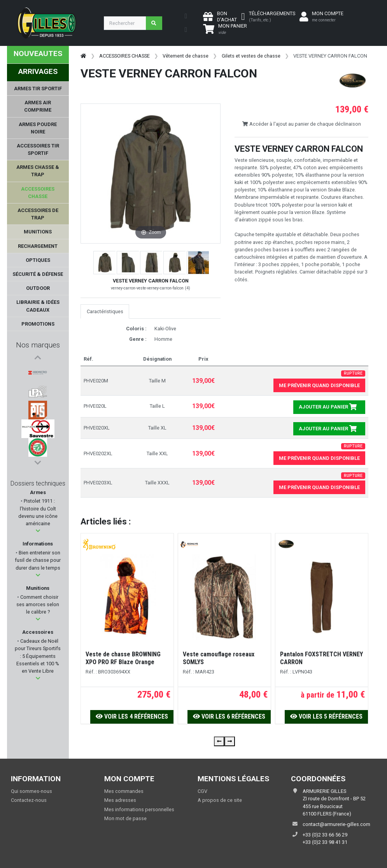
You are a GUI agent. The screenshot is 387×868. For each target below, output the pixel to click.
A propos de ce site (220, 800)
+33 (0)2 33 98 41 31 (325, 842)
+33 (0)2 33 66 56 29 (325, 835)
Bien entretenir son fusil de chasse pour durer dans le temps (38, 560)
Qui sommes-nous (32, 791)
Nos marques (38, 345)
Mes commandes (124, 791)
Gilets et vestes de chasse (251, 56)
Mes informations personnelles (139, 809)
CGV (202, 791)
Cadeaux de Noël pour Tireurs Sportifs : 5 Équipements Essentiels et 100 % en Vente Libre (38, 656)
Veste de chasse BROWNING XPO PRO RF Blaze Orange (123, 658)
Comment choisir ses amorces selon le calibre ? (38, 604)
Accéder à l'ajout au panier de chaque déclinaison (301, 124)
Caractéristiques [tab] (105, 311)
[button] (38, 531)
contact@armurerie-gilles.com (336, 824)
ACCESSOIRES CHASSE (124, 56)
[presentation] (219, 741)
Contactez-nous (29, 800)
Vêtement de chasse (186, 56)
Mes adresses (120, 800)
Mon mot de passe (125, 818)
